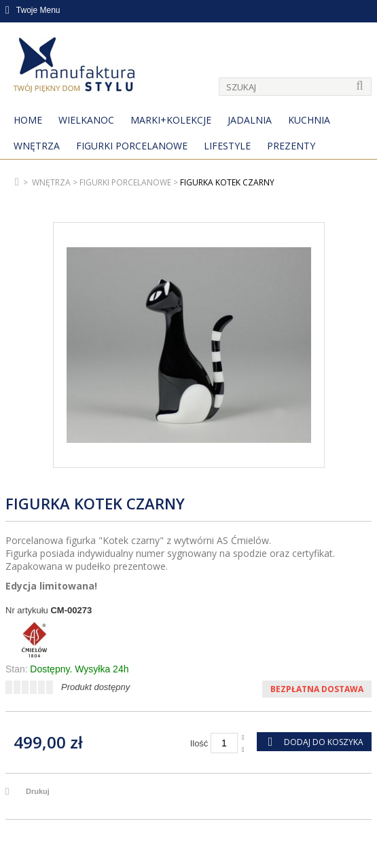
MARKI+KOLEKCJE (171, 120)
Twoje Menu (33, 10)
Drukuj (38, 791)
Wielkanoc (86, 120)
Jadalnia (250, 120)
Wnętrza (37, 146)
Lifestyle (227, 146)
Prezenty (291, 146)
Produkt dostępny (95, 687)
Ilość (199, 743)
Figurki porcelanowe (132, 146)
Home (28, 120)
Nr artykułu (27, 610)
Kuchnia (309, 120)
